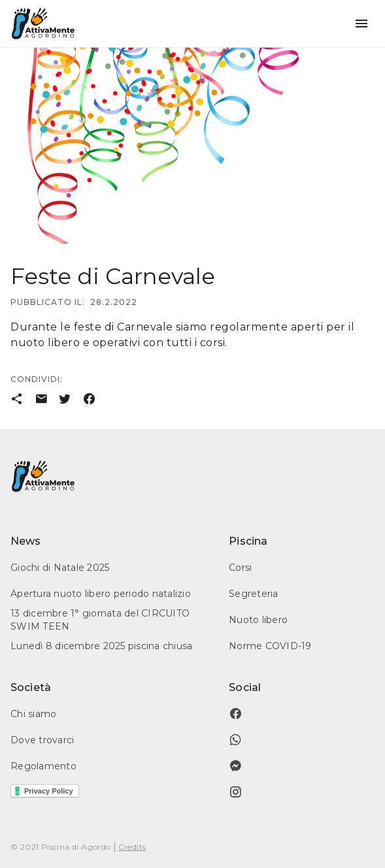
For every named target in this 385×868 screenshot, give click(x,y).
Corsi (240, 568)
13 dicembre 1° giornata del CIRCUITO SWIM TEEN (100, 620)
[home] (43, 24)
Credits (132, 847)
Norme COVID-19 (270, 646)
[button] (361, 24)
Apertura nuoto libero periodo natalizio (101, 594)
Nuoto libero (258, 620)
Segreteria (254, 594)
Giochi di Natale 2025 (60, 568)
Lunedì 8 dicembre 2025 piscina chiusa (101, 646)
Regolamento (43, 766)
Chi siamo (33, 714)
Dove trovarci (42, 740)
